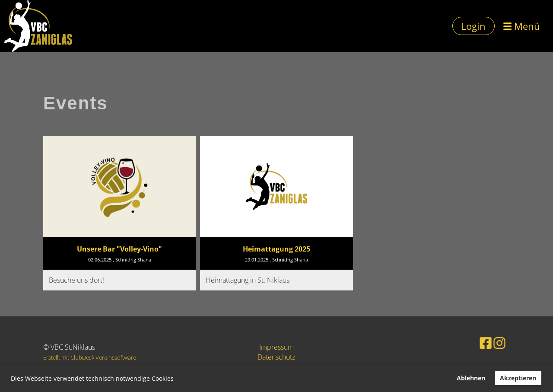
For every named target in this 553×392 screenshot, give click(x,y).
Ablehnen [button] (471, 378)
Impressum (276, 347)
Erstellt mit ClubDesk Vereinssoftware (90, 357)
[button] (177, 379)
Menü (522, 26)
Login (474, 26)
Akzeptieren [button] (518, 378)
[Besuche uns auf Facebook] (479, 342)
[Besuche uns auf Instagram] (491, 342)
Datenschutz (276, 357)
